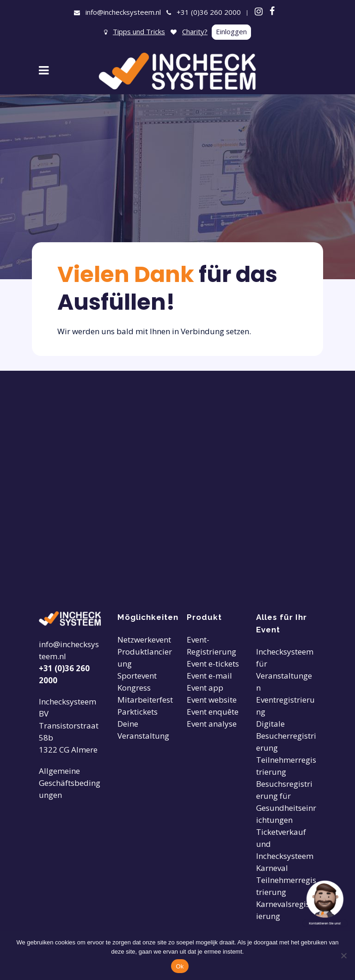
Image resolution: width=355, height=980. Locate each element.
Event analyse (212, 724)
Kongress (134, 688)
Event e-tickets (213, 664)
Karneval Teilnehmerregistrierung (286, 880)
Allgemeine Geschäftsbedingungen (70, 783)
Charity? (195, 31)
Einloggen (231, 31)
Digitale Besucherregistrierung (286, 736)
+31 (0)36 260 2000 (209, 12)
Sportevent (137, 676)
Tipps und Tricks (139, 31)
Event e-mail (209, 676)
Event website (212, 700)
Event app (205, 688)
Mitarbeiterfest (145, 700)
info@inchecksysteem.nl (123, 12)
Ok (180, 966)
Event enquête (213, 712)
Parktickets (138, 712)
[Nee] (343, 955)
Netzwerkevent (144, 640)
